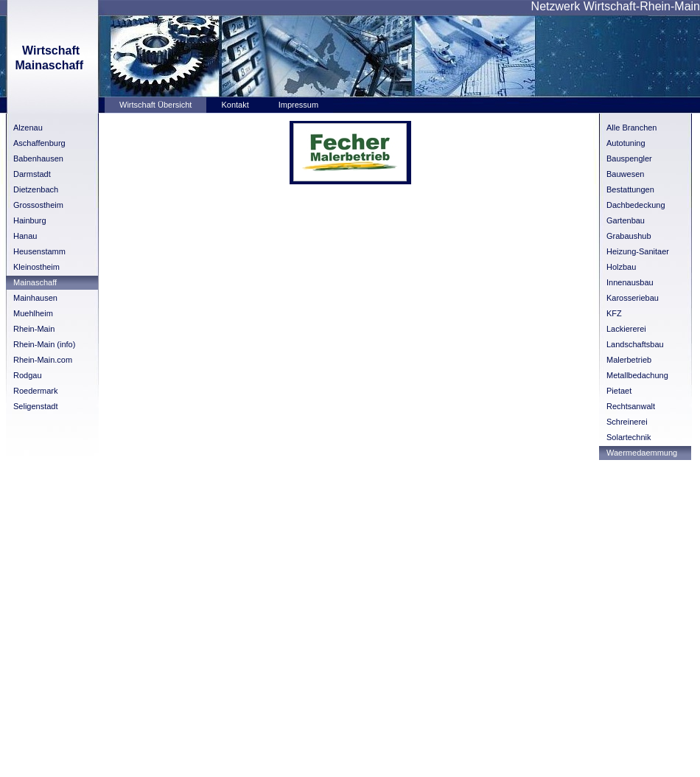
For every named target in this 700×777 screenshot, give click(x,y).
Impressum (298, 105)
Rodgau (28, 375)
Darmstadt (32, 174)
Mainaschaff (35, 282)
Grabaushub (629, 236)
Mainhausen (35, 298)
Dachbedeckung (636, 205)
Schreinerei (627, 422)
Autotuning (626, 143)
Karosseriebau (633, 298)
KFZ (614, 313)
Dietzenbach (36, 189)
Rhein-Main (34, 329)
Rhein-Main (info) (44, 344)
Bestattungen (630, 189)
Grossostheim (38, 205)
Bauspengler (629, 158)
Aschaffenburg (39, 143)
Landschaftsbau (635, 344)
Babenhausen (38, 158)
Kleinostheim (36, 267)
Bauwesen (625, 174)
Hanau (25, 236)
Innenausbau (630, 282)
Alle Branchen (632, 128)
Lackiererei (626, 329)
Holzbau (621, 267)
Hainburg (30, 220)
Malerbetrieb (629, 360)
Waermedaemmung (642, 453)
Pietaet (619, 391)
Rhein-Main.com (43, 360)
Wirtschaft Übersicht (155, 105)
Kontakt (235, 105)
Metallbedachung (637, 375)
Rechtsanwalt (631, 406)
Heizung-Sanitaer (638, 251)
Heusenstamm (39, 251)
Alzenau (28, 128)
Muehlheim (33, 313)
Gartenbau (626, 220)
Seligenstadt (36, 406)
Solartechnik (629, 437)
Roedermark (36, 391)
